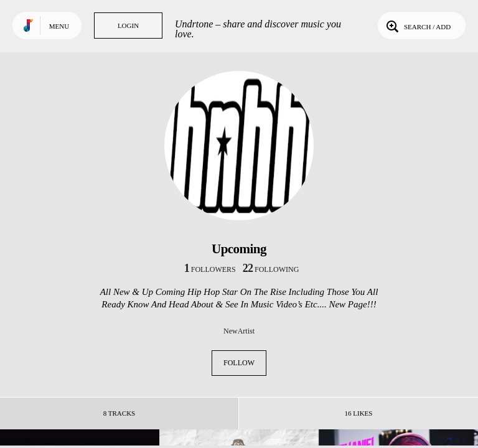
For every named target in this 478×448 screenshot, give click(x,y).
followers (210, 269)
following (271, 269)
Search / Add (417, 26)
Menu (59, 26)
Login (128, 26)
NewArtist (239, 331)
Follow (239, 363)
